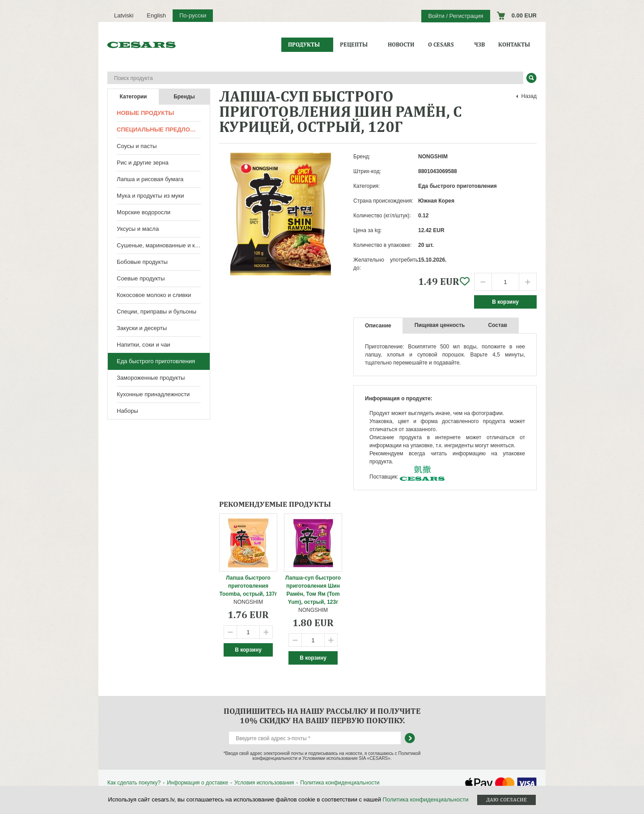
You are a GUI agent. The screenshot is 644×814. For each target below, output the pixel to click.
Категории (133, 97)
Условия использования (264, 783)
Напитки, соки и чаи (144, 345)
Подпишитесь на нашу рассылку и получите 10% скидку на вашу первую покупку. (322, 716)
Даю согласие (506, 800)
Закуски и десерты (142, 328)
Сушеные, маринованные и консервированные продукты (163, 245)
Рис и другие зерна (143, 163)
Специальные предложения (163, 129)
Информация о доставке (197, 783)
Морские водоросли (144, 212)
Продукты (304, 45)
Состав (497, 325)
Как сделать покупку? (134, 783)
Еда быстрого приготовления (156, 361)
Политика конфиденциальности (340, 783)
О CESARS (441, 45)
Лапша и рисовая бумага (150, 179)
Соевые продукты (141, 278)
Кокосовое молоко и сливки (154, 295)
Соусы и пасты (137, 146)
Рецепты (354, 45)
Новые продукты (145, 113)
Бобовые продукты (142, 262)
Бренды (184, 97)
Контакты (514, 45)
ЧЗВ (479, 45)
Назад (529, 96)
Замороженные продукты (151, 378)
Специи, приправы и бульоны (157, 312)
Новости (401, 45)
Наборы (127, 411)
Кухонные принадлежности (153, 394)
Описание (378, 326)
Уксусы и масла (138, 229)
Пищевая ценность (440, 325)
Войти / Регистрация (455, 16)
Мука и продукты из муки (150, 196)
